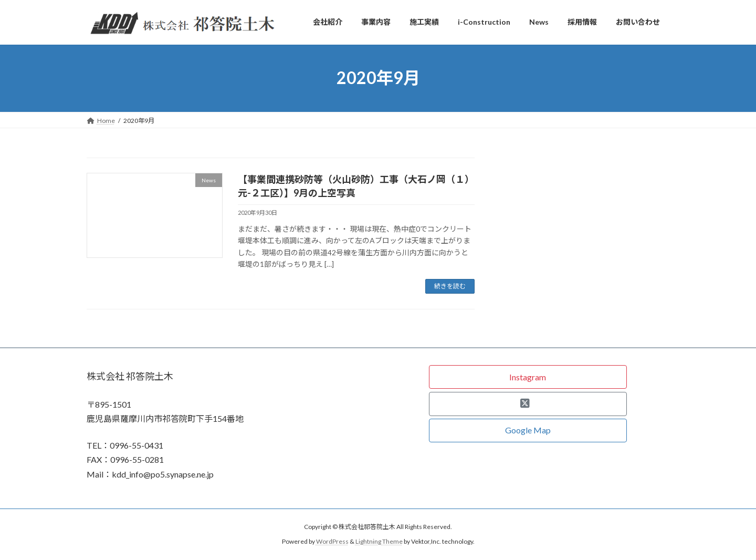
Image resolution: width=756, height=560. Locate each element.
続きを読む (450, 286)
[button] (528, 377)
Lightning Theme (379, 541)
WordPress (332, 541)
